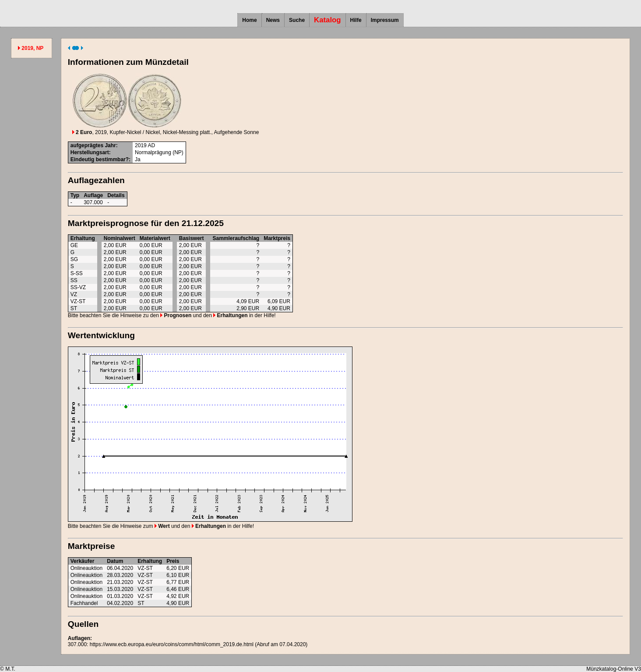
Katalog (328, 20)
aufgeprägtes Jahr (93, 145)
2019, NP (32, 48)
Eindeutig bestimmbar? (100, 159)
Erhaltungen (230, 315)
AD (151, 145)
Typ (75, 195)
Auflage (93, 195)
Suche (297, 20)
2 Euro (82, 132)
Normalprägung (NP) (159, 152)
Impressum (385, 20)
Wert (162, 526)
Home (249, 20)
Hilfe (356, 20)
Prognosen (176, 315)
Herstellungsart (90, 152)
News (273, 20)
